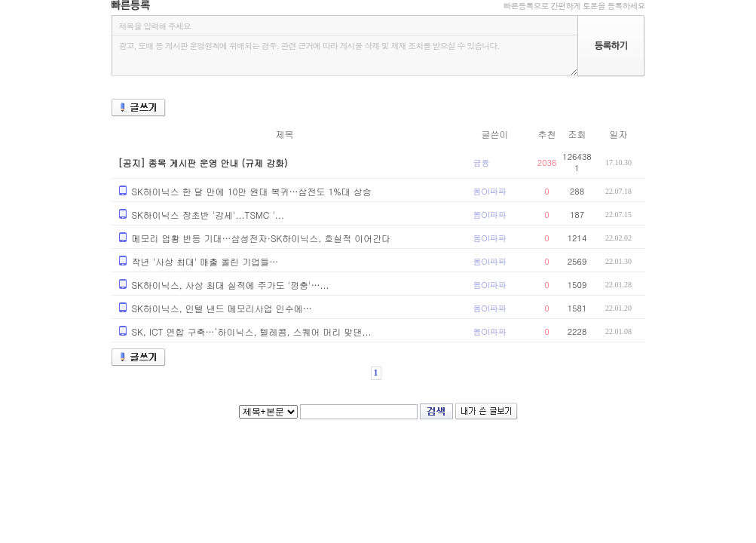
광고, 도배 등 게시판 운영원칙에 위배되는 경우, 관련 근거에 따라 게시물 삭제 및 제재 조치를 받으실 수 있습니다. (344, 55)
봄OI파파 (490, 191)
